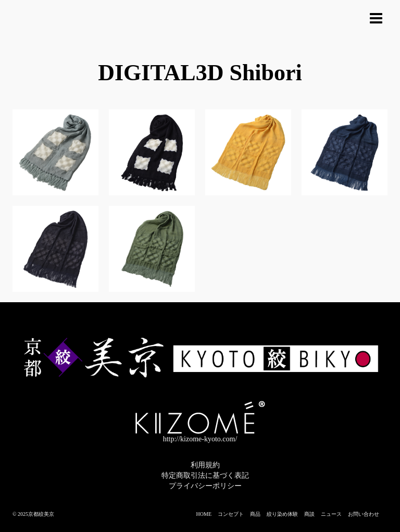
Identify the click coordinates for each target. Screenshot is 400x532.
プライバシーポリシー (205, 486)
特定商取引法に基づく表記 (205, 475)
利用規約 (205, 465)
